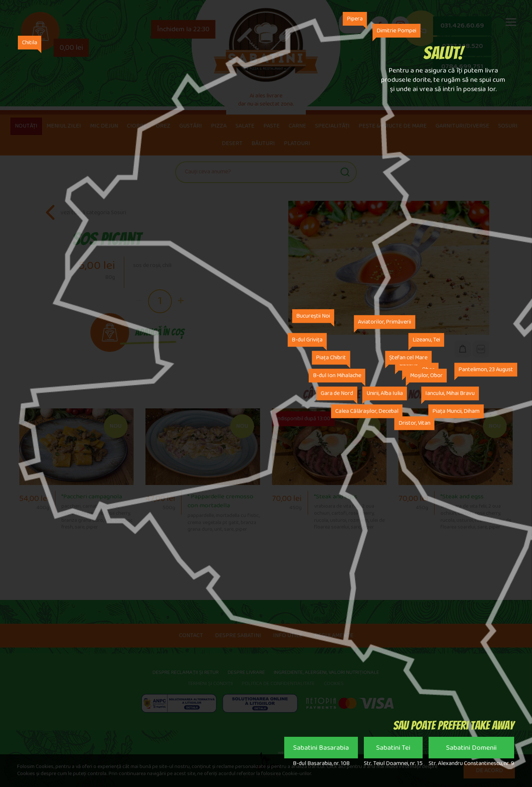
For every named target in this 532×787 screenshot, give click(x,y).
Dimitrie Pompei (396, 31)
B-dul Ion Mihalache (337, 376)
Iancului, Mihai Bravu (450, 394)
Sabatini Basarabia (321, 749)
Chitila (30, 43)
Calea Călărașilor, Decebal (367, 412)
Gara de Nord (337, 394)
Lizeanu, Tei (426, 340)
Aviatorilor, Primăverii (384, 322)
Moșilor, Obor (426, 376)
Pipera (355, 19)
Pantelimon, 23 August (486, 370)
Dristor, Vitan (414, 423)
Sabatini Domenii (471, 749)
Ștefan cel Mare (408, 358)
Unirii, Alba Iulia (385, 394)
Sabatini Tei (393, 749)
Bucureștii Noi (313, 316)
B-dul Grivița (307, 340)
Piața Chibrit (331, 358)
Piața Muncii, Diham (456, 412)
